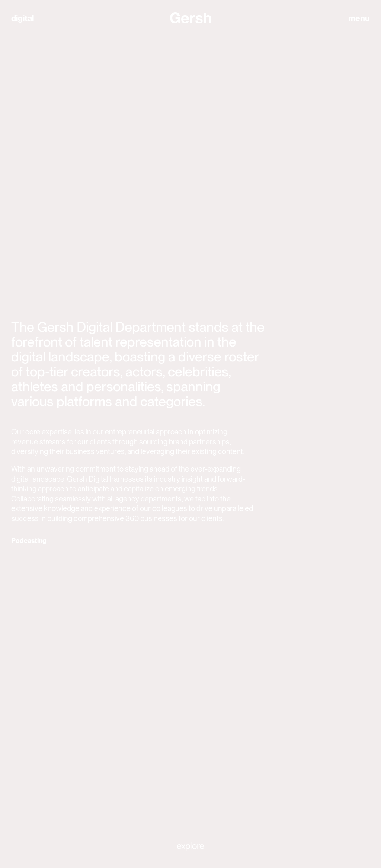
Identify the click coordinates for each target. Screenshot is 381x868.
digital (23, 18)
